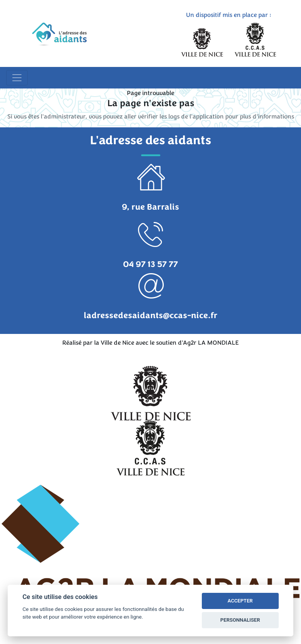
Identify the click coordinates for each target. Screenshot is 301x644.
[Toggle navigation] (17, 78)
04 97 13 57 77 (150, 264)
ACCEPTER (240, 601)
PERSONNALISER (240, 620)
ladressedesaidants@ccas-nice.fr (151, 315)
